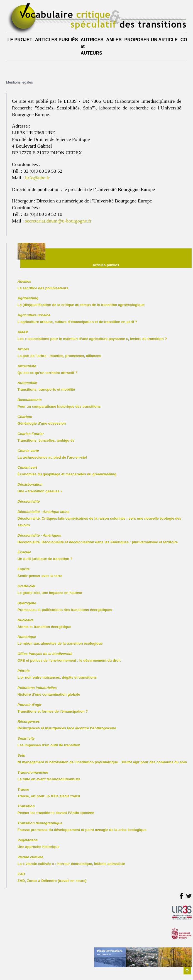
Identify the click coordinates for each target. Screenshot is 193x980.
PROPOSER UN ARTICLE (151, 40)
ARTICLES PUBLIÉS (57, 40)
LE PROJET (20, 40)
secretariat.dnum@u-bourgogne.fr (58, 221)
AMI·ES (114, 40)
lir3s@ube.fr (37, 178)
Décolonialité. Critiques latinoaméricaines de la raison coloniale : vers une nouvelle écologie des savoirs (99, 518)
